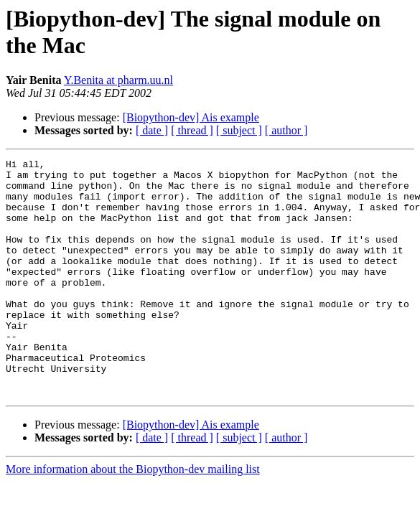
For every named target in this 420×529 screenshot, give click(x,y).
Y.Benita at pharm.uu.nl (118, 80)
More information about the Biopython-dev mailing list (133, 516)
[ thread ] (192, 130)
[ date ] (152, 130)
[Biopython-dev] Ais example (191, 117)
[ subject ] (239, 130)
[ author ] (286, 130)
